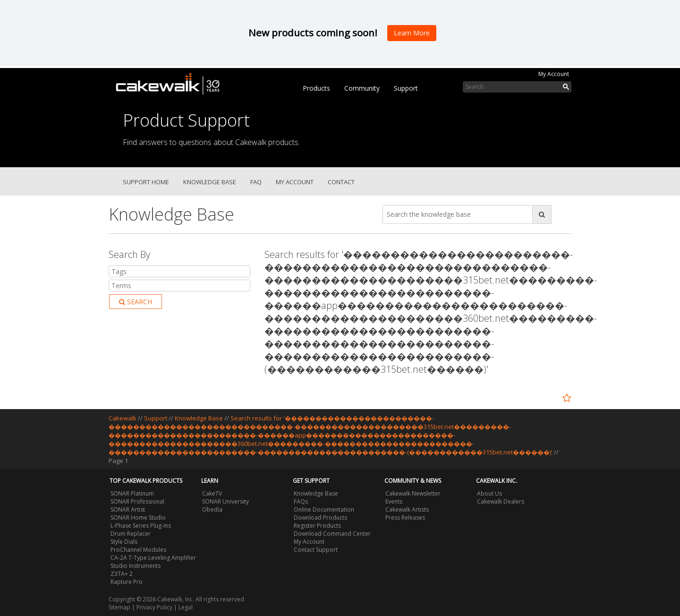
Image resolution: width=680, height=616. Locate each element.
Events (394, 501)
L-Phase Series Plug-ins (141, 526)
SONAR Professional (137, 501)
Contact (341, 182)
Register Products (317, 526)
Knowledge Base (210, 182)
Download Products (320, 518)
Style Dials (124, 542)
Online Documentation (324, 509)
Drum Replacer (131, 534)
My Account (554, 74)
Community (362, 88)
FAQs (301, 501)
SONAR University (225, 501)
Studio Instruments (136, 566)
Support (406, 88)
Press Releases (405, 518)
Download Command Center (332, 534)
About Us (489, 493)
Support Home (146, 182)
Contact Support (316, 550)
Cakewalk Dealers (501, 501)
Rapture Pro (127, 582)
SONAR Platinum (132, 493)
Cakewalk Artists (407, 509)
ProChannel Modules (138, 550)
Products (316, 88)
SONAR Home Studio (138, 518)
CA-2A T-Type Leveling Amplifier (153, 558)
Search (136, 302)
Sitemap (119, 607)
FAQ (256, 182)
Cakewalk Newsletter (413, 493)
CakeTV (212, 493)
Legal (186, 607)
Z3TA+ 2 (122, 574)
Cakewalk (123, 418)
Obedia (212, 509)
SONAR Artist (128, 509)
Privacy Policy (154, 607)
